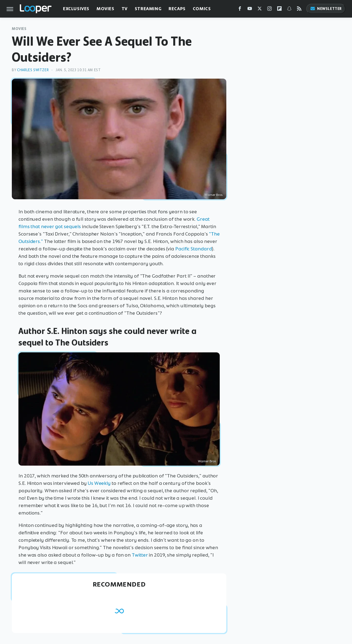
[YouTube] (250, 10)
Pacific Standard (193, 249)
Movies (105, 9)
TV (125, 9)
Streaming (148, 9)
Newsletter (326, 9)
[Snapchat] (289, 10)
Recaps (177, 9)
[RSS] (299, 10)
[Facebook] (240, 10)
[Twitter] (260, 10)
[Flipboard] (279, 10)
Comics (202, 9)
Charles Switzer (33, 70)
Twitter (140, 555)
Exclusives (76, 9)
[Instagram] (269, 10)
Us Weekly (99, 483)
